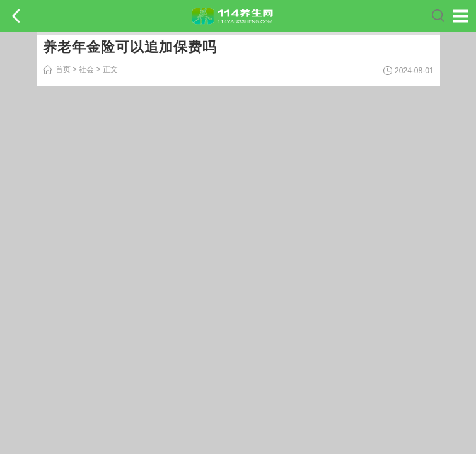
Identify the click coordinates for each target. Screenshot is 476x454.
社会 (86, 69)
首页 (63, 69)
